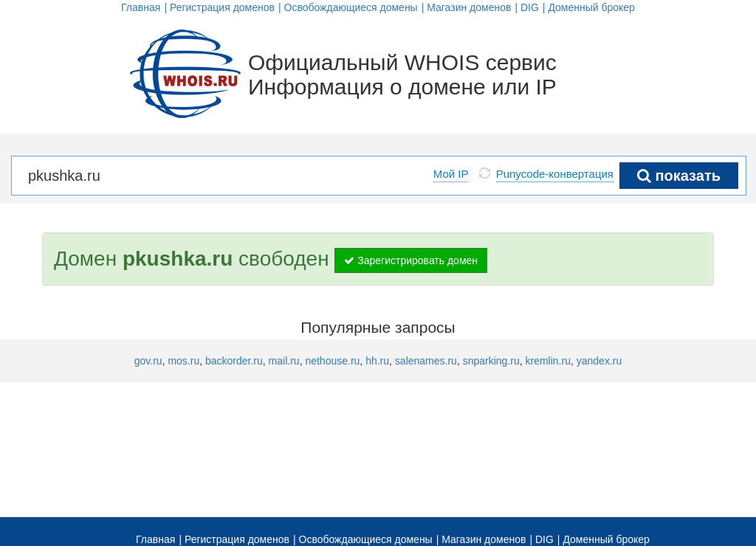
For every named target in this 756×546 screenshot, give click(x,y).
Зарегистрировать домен (411, 260)
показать (679, 176)
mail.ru (284, 361)
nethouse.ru (332, 361)
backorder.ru (234, 361)
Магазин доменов (469, 7)
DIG (530, 7)
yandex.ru (599, 361)
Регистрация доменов (222, 7)
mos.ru (183, 361)
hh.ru (377, 361)
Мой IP (451, 174)
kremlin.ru (548, 361)
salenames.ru (426, 361)
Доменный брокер (591, 7)
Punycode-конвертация (555, 174)
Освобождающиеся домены (351, 7)
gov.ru (148, 361)
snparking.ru (491, 361)
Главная (141, 7)
